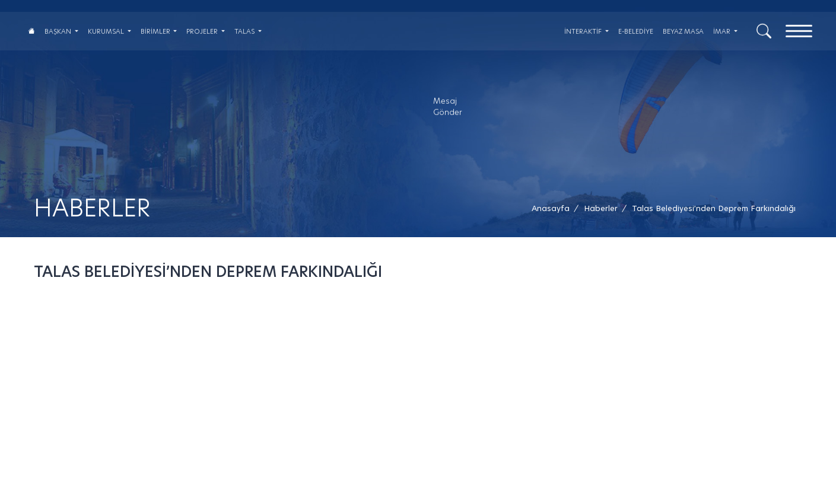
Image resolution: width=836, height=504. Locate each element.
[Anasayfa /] (554, 208)
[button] (714, 208)
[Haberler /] (601, 208)
